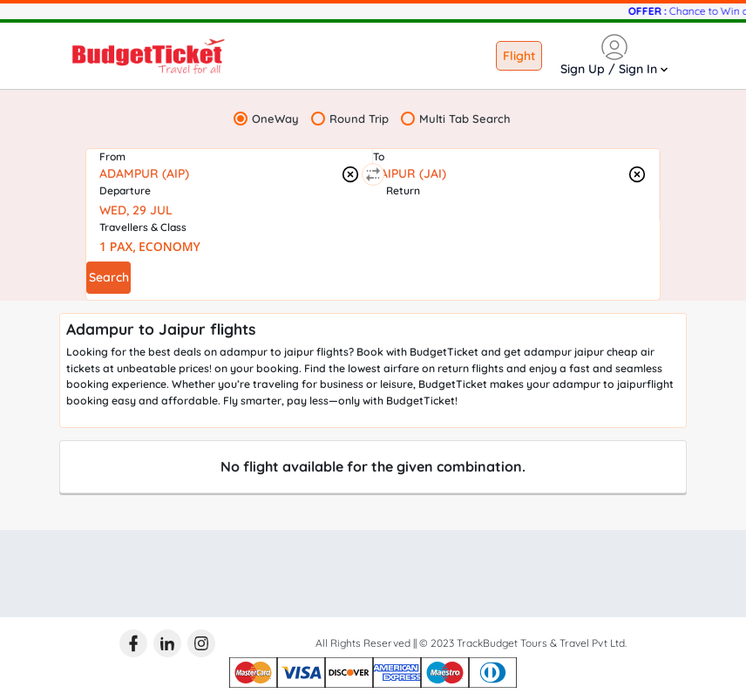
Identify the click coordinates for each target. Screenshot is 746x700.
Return (403, 190)
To (379, 156)
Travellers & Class (143, 227)
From (112, 156)
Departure (125, 190)
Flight (519, 56)
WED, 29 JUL (136, 210)
